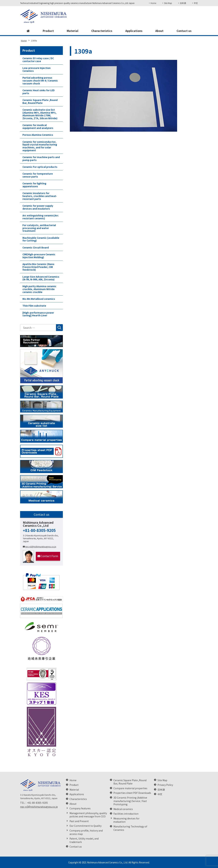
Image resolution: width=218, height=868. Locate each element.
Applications (134, 31)
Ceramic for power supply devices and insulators (38, 207)
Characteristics (102, 31)
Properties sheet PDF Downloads (132, 793)
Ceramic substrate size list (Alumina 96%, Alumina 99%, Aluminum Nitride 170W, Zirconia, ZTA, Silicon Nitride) (40, 114)
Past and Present (79, 821)
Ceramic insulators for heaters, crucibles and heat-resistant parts (40, 196)
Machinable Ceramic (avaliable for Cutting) (41, 239)
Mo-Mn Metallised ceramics (39, 299)
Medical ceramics (123, 809)
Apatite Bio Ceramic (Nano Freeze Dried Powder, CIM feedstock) (38, 267)
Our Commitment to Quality (85, 826)
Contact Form (48, 556)
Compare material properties (130, 788)
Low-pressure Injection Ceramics (37, 69)
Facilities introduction (126, 814)
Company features (80, 808)
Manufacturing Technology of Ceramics (130, 828)
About (159, 31)
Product (48, 31)
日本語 (183, 3)
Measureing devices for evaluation (126, 820)
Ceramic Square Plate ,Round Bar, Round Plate (40, 101)
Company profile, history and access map (86, 832)
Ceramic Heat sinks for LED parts (39, 92)
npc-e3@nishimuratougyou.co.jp (40, 546)
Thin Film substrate (34, 306)
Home (153, 3)
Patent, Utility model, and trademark (84, 840)
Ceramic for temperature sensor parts (38, 175)
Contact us (184, 31)
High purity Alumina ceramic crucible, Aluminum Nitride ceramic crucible (39, 289)
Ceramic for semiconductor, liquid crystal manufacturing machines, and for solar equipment (40, 146)
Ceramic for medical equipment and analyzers (38, 126)
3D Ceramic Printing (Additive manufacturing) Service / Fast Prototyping (130, 801)
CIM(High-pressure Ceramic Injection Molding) (39, 256)
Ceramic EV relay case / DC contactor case (38, 60)
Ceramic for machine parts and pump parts (41, 159)
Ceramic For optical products (40, 167)
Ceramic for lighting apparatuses (34, 185)
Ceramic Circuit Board (36, 247)
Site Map (168, 3)
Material (72, 31)
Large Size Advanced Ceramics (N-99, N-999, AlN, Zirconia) (41, 278)
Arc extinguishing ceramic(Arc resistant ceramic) (41, 217)
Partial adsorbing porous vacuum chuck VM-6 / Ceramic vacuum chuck (40, 80)
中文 (196, 3)
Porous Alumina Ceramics (38, 135)
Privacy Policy (165, 785)
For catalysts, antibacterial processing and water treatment (39, 228)
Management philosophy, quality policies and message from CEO (88, 815)
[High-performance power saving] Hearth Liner (38, 314)
